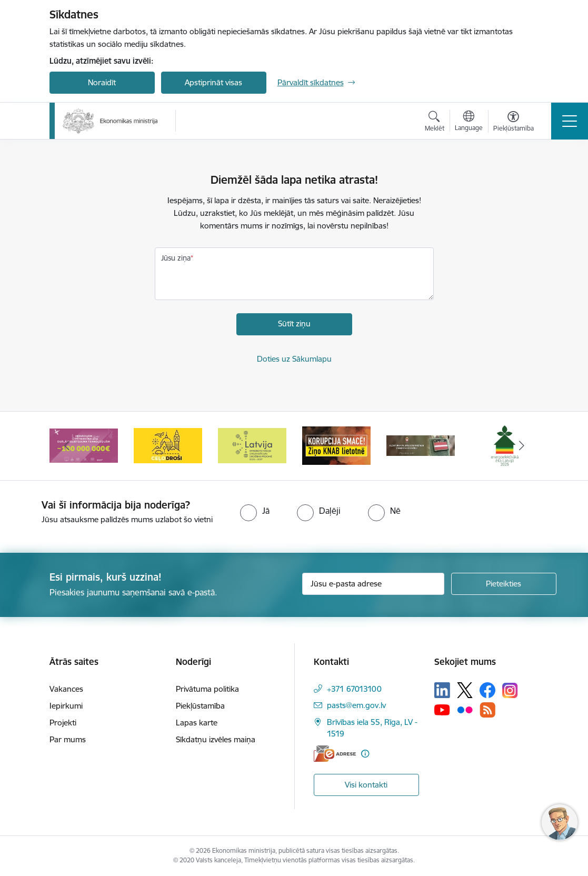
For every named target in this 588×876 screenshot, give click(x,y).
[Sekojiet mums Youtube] (442, 710)
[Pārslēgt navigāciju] (570, 121)
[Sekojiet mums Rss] (487, 710)
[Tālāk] (522, 446)
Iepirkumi (66, 706)
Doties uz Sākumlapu (294, 359)
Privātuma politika (207, 689)
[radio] (255, 511)
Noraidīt (102, 82)
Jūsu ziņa (176, 258)
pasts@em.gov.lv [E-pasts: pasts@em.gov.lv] (356, 705)
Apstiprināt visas (213, 82)
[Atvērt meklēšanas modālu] (435, 123)
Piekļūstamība (200, 706)
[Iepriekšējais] (67, 446)
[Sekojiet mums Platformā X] (465, 690)
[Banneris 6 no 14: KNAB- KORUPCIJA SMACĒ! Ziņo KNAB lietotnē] (336, 445)
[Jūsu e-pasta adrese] (373, 584)
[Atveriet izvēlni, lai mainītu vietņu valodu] (469, 122)
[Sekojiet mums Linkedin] (442, 690)
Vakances (66, 689)
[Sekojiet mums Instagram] (510, 690)
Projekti (63, 723)
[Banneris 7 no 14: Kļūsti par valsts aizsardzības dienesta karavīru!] (421, 445)
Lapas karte (197, 723)
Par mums (68, 739)
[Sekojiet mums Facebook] (487, 690)
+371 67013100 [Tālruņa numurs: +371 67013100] (354, 689)
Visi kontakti (366, 785)
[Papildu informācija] (365, 754)
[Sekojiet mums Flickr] (465, 710)
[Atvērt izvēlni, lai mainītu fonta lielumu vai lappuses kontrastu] (514, 123)
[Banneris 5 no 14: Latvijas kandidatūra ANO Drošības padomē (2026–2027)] (252, 445)
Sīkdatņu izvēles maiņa (216, 739)
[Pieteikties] (504, 584)
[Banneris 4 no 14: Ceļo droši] (168, 445)
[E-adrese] (335, 754)
